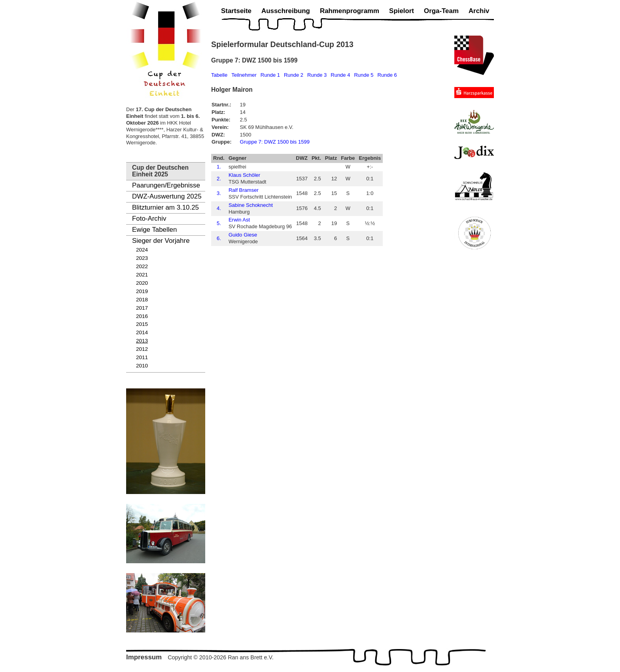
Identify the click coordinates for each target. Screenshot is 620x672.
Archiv (479, 11)
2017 (142, 308)
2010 (142, 366)
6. (219, 238)
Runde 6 (387, 75)
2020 (142, 283)
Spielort (402, 11)
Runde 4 (340, 75)
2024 (142, 250)
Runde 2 (294, 75)
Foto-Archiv (149, 219)
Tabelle (219, 75)
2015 (142, 324)
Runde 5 (364, 75)
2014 (142, 332)
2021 (142, 275)
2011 (142, 357)
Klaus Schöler (244, 175)
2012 (142, 349)
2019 (142, 291)
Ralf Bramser (244, 190)
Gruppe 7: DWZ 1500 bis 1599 (275, 142)
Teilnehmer (244, 75)
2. (219, 179)
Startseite (236, 11)
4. (219, 208)
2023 (142, 258)
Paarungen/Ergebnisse (166, 185)
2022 (142, 266)
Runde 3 (317, 75)
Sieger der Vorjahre (161, 241)
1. (219, 167)
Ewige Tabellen (154, 230)
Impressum (144, 657)
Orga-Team (441, 11)
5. (219, 223)
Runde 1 (270, 75)
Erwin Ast (239, 220)
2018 (142, 300)
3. (219, 193)
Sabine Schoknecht (251, 205)
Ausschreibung (286, 11)
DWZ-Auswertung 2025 (167, 196)
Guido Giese (243, 235)
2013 (142, 341)
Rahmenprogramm (350, 11)
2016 (142, 316)
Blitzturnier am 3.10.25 (165, 207)
